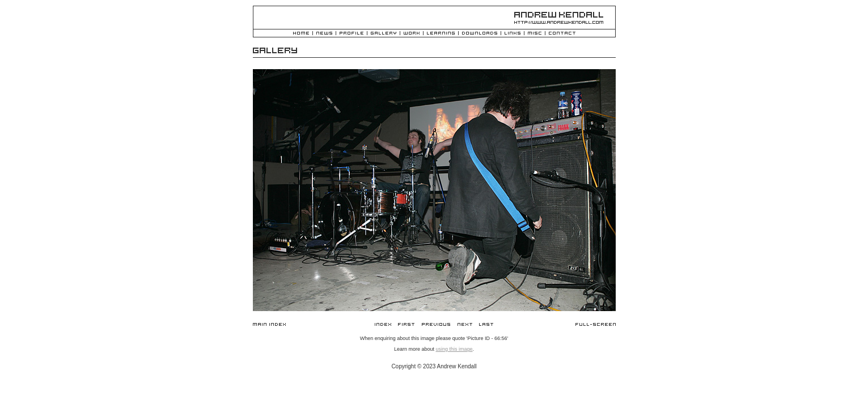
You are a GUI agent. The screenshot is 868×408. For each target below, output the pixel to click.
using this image (454, 349)
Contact (562, 34)
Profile (352, 34)
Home (301, 34)
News (324, 34)
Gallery (384, 34)
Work (412, 34)
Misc (535, 34)
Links (513, 34)
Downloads (480, 34)
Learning (441, 34)
